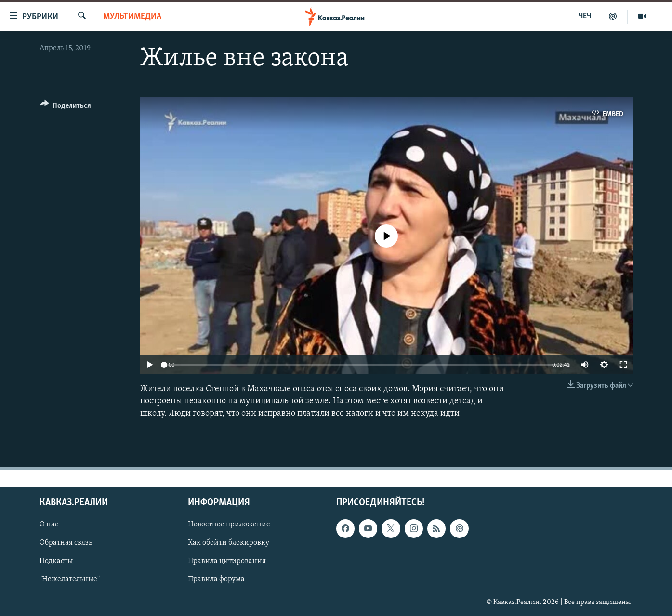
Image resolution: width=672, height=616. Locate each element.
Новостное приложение (229, 524)
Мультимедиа (132, 17)
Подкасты (56, 561)
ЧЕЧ (585, 16)
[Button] (66, 107)
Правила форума (216, 579)
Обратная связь (66, 543)
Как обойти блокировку (229, 543)
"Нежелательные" (70, 579)
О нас (49, 524)
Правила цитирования (227, 561)
